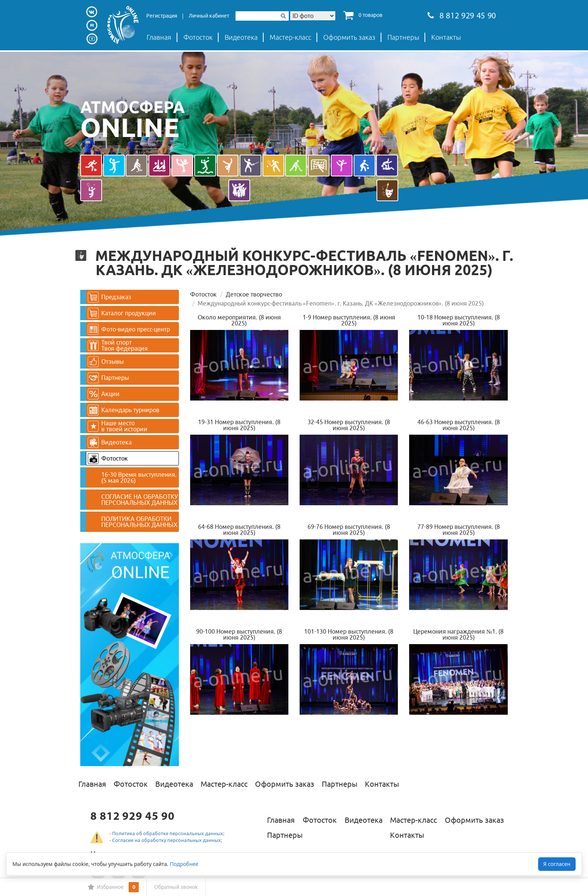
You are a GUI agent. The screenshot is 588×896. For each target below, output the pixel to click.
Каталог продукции (122, 313)
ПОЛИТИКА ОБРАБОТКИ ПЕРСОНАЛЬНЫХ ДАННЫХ (139, 522)
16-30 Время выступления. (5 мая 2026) (139, 477)
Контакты (446, 37)
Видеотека (241, 37)
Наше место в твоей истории (118, 426)
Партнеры (403, 37)
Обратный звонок (176, 887)
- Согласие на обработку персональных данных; (166, 840)
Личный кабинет (209, 16)
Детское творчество (254, 294)
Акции (104, 394)
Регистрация (162, 16)
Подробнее (184, 864)
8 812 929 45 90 (462, 16)
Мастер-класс (290, 37)
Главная (159, 37)
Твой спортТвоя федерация (118, 345)
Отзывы (106, 362)
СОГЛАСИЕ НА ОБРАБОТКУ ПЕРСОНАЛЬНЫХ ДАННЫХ (139, 500)
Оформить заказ (349, 37)
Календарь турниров (124, 410)
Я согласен (557, 864)
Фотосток (198, 37)
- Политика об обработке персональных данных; (167, 833)
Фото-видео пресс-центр (129, 329)
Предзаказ (109, 297)
